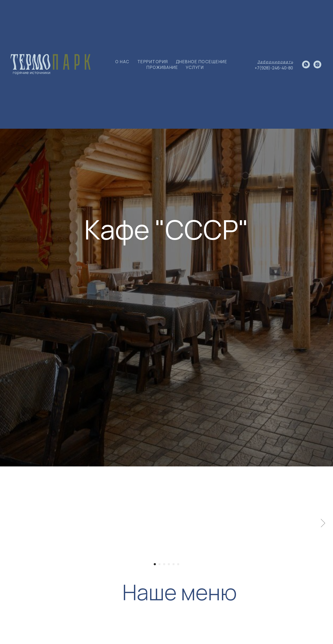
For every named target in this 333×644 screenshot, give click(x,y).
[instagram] (317, 64)
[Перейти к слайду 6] (178, 564)
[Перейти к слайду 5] (174, 564)
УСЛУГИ (195, 67)
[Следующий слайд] (323, 523)
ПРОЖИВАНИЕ (162, 67)
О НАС (122, 62)
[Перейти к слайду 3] (164, 564)
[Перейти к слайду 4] (169, 564)
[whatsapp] (306, 64)
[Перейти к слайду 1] (155, 564)
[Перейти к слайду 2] (159, 564)
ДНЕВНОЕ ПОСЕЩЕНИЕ (202, 62)
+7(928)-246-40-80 (274, 68)
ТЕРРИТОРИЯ (153, 62)
